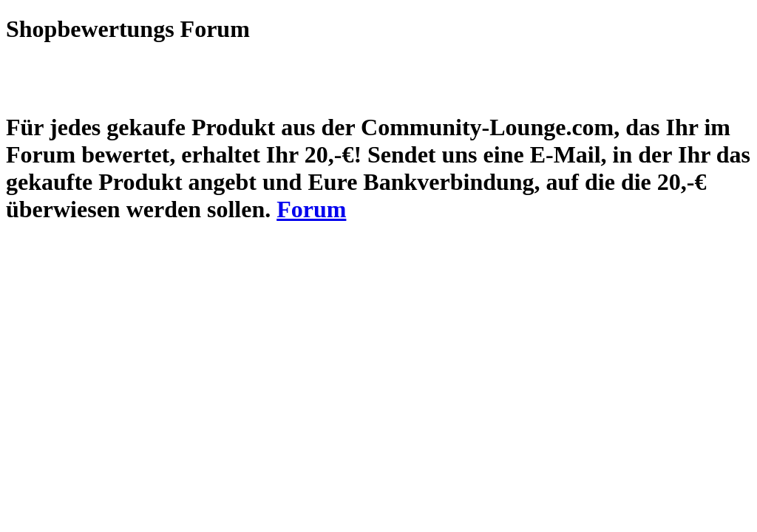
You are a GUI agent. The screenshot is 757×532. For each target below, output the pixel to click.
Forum (311, 209)
